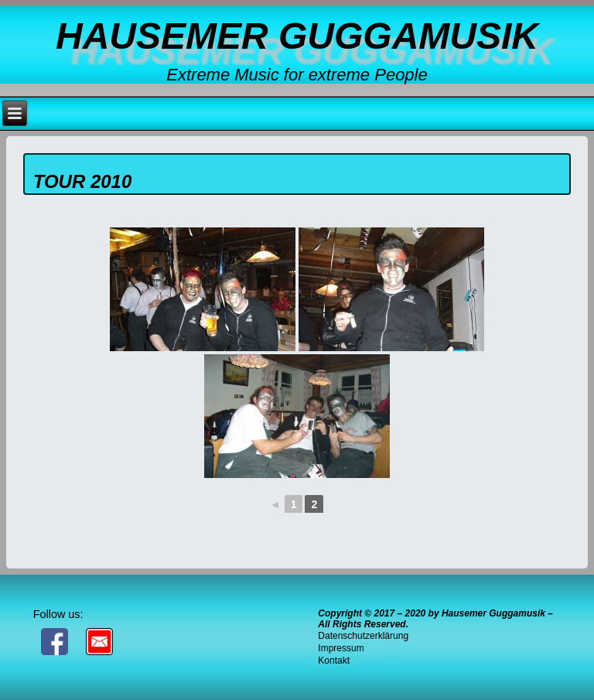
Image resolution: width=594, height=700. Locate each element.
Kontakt (334, 661)
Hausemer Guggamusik (297, 36)
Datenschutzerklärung (363, 636)
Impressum (341, 648)
